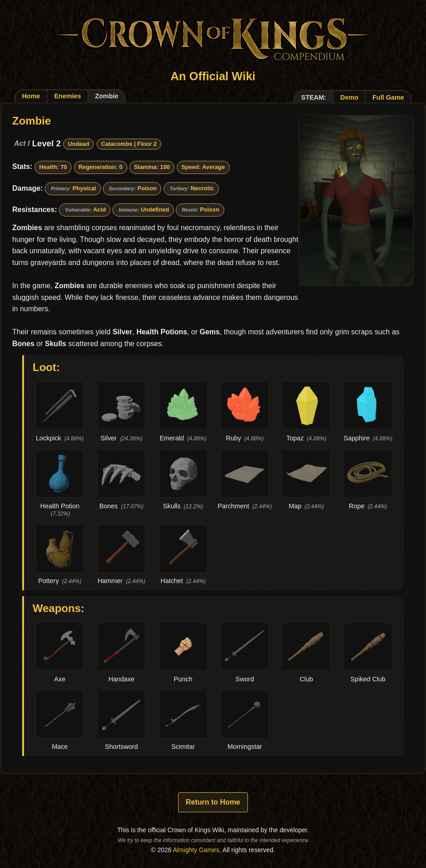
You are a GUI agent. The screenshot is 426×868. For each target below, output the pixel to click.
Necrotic (202, 188)
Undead (79, 144)
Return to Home (213, 802)
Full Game (388, 97)
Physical (84, 188)
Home (31, 96)
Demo (349, 97)
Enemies (67, 96)
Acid (100, 210)
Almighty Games (196, 850)
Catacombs (117, 144)
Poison (147, 188)
